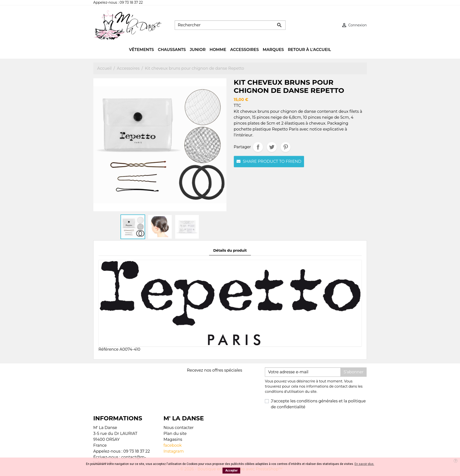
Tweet (272, 147)
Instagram (174, 451)
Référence (109, 349)
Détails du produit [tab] (230, 250)
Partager (258, 147)
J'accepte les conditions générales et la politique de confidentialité (318, 404)
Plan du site (175, 434)
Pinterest (286, 147)
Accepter (231, 471)
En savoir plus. (364, 464)
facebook (173, 445)
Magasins (173, 439)
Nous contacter (179, 428)
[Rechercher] (230, 25)
